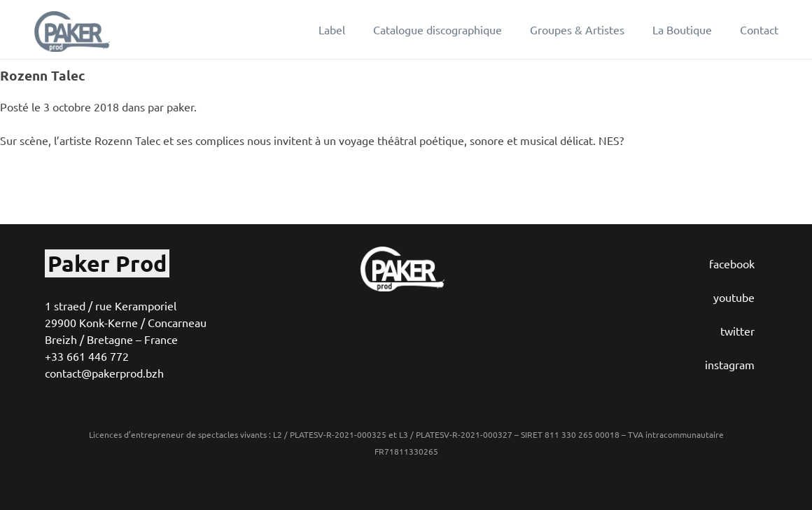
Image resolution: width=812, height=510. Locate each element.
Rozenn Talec (43, 75)
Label (332, 29)
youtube (734, 297)
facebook (732, 263)
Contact (759, 29)
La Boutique (682, 29)
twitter (737, 331)
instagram (730, 364)
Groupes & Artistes (577, 29)
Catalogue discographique (437, 29)
